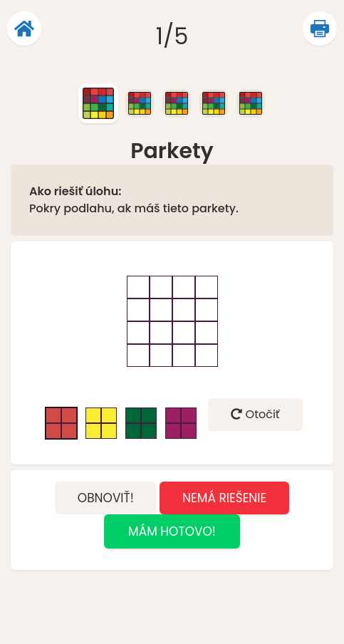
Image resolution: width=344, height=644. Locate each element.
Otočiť (255, 414)
